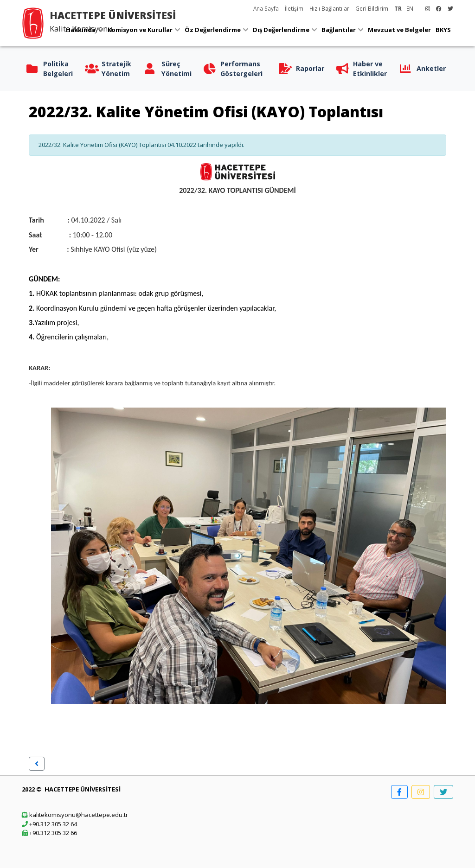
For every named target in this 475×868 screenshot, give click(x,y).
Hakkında (81, 30)
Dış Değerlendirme (281, 30)
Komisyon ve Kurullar (140, 30)
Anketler (431, 68)
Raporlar (310, 68)
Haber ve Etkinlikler (370, 69)
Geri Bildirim (372, 8)
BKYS (443, 30)
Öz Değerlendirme (213, 30)
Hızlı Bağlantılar (329, 8)
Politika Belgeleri (58, 69)
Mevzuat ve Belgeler (399, 30)
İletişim (294, 8)
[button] (37, 764)
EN (410, 8)
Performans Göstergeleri (241, 69)
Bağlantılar (339, 30)
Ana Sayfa (266, 8)
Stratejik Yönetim (116, 69)
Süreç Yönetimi (177, 69)
